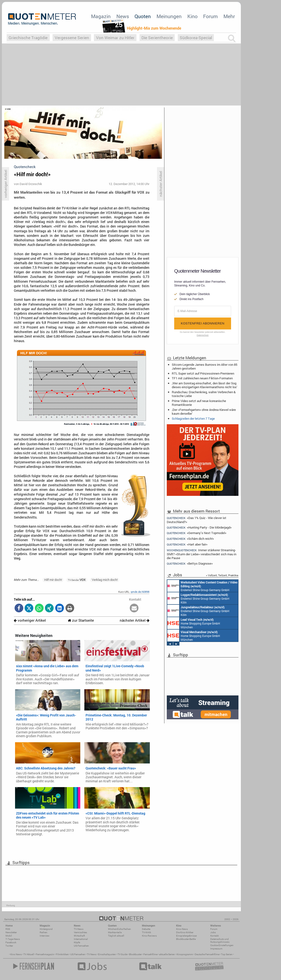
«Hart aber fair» (187, 544)
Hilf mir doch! (53, 580)
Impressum (216, 949)
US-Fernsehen (81, 946)
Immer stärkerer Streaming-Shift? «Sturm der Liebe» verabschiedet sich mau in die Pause (202, 554)
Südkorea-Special (196, 38)
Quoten (143, 16)
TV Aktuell (29, 954)
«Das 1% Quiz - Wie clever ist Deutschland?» (197, 520)
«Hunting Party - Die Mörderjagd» (199, 527)
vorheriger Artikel (30, 620)
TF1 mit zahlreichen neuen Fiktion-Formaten (202, 378)
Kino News (16, 954)
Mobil (9, 936)
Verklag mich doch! (105, 580)
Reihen (43, 932)
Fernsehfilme (150, 954)
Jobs (213, 932)
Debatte (146, 929)
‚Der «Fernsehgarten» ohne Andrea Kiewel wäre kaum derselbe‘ (204, 412)
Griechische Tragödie (28, 38)
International (81, 939)
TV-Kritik (146, 932)
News (123, 16)
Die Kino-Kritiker (185, 932)
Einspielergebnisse (186, 936)
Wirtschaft (79, 936)
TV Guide (122, 954)
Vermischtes (80, 932)
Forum (210, 16)
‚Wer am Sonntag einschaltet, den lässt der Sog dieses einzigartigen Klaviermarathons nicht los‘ (205, 385)
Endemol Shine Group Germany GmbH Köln (202, 586)
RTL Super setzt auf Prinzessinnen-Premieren (203, 373)
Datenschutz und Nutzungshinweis (220, 940)
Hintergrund (46, 929)
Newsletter (11, 932)
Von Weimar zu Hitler (115, 38)
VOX (77, 580)
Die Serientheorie (157, 38)
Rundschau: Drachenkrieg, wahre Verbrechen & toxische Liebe (204, 394)
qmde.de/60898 (140, 592)
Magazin (101, 16)
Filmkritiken (62, 954)
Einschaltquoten (107, 954)
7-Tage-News (13, 939)
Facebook (11, 942)
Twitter (9, 946)
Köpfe (77, 942)
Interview (45, 936)
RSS (8, 929)
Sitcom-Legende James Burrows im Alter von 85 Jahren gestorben (205, 366)
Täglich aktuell (116, 936)
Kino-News (182, 929)
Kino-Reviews (149, 936)
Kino (192, 16)
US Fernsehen (78, 954)
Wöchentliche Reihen (119, 929)
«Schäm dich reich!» (190, 539)
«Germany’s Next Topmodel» (197, 533)
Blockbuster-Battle (186, 939)
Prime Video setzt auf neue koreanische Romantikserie (199, 403)
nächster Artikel (135, 620)
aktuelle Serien (167, 954)
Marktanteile (115, 932)
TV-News (79, 929)
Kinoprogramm (185, 954)
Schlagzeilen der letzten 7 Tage (193, 418)
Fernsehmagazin (45, 954)
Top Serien (227, 954)
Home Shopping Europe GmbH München (194, 623)
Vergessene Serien (72, 38)
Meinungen (169, 16)
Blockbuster (135, 954)
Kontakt (214, 936)
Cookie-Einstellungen (222, 945)
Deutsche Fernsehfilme (207, 954)
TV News (92, 954)
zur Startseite (81, 620)
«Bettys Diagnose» (190, 564)
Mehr (229, 16)
